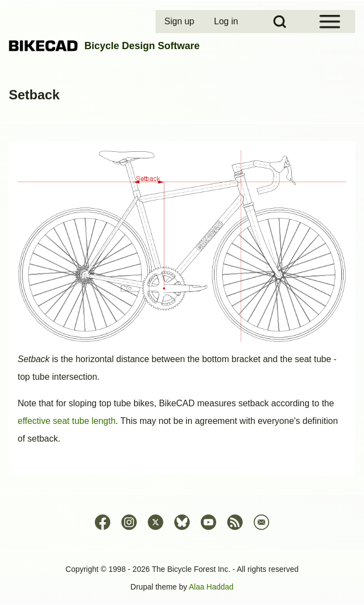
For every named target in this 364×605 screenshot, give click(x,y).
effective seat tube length (67, 421)
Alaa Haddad (211, 587)
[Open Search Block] (280, 22)
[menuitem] (180, 22)
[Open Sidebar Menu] (330, 22)
